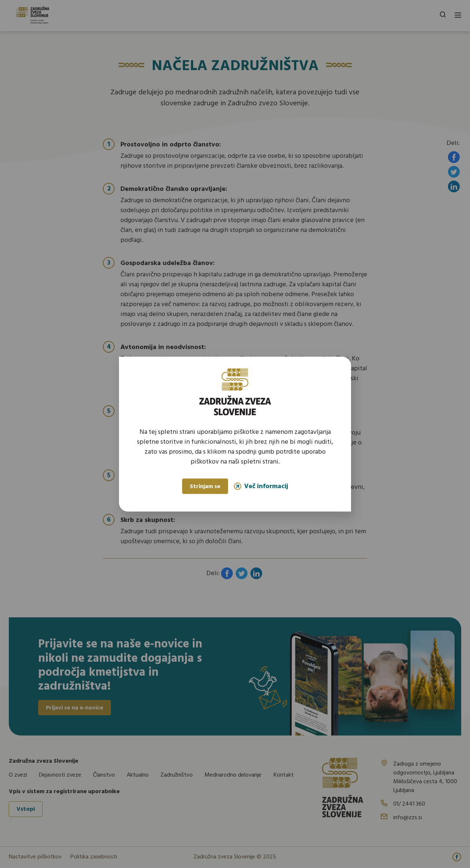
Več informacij (261, 486)
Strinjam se (205, 487)
